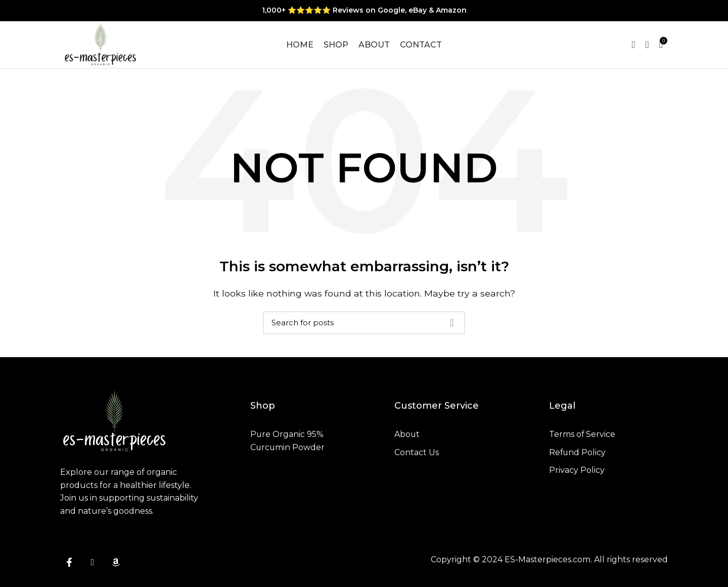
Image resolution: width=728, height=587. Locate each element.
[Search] (364, 326)
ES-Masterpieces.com (548, 562)
